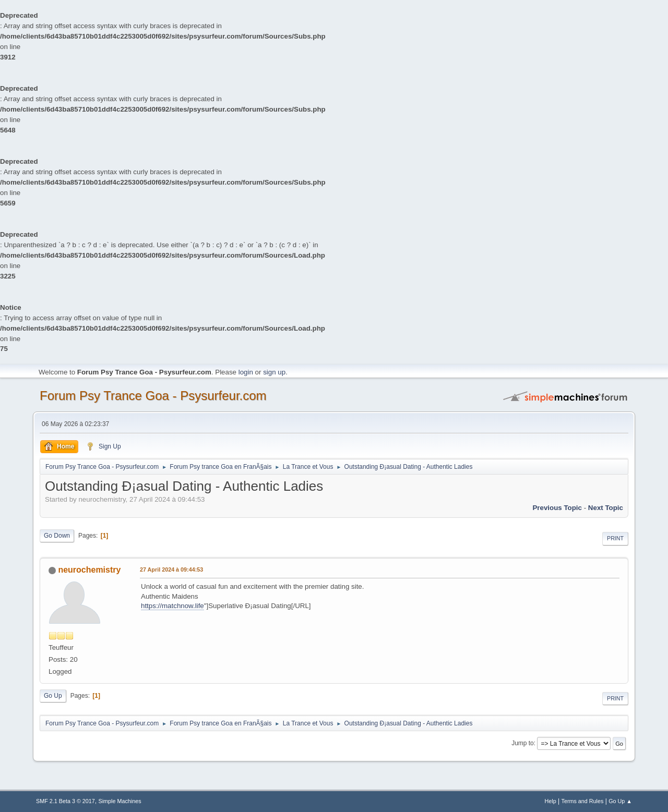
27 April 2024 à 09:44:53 (171, 569)
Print (615, 538)
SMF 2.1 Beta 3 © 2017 (65, 801)
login (246, 372)
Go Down (57, 536)
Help (551, 801)
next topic (606, 508)
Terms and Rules (583, 801)
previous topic (557, 508)
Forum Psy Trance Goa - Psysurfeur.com (153, 396)
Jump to (523, 743)
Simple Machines (120, 801)
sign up (274, 372)
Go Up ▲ (620, 801)
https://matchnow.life (172, 606)
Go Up (53, 696)
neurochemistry (89, 570)
